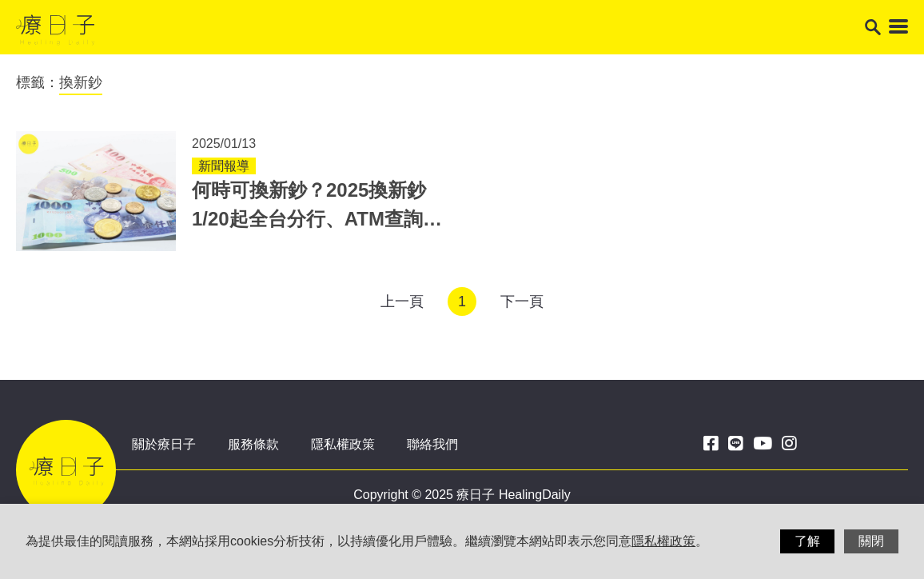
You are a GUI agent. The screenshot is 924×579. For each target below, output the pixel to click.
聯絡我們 (432, 444)
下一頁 (522, 301)
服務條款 (253, 444)
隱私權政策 (343, 444)
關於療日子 (164, 444)
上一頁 (402, 301)
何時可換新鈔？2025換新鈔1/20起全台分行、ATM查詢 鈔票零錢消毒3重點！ (309, 219)
